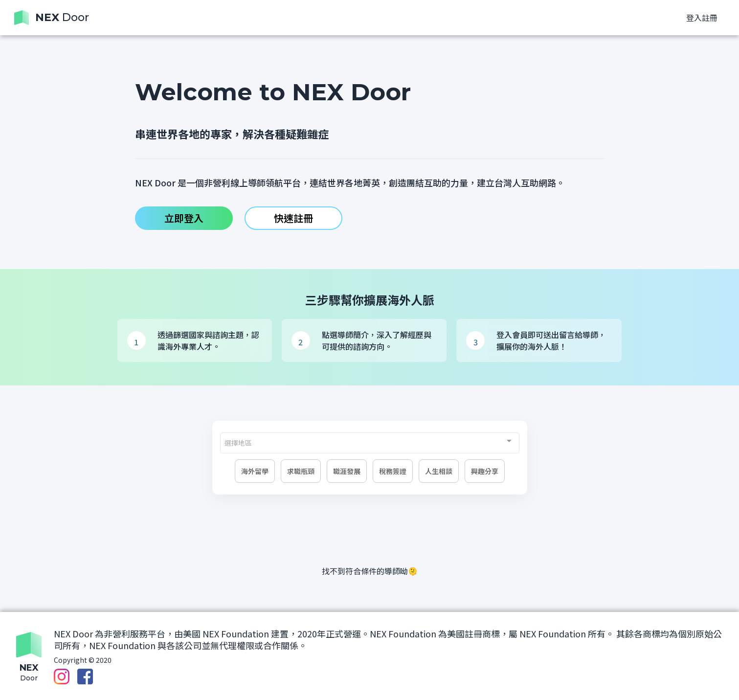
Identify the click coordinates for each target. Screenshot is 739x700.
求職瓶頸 (301, 471)
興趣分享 (485, 471)
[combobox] (370, 443)
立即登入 (184, 218)
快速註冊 (293, 218)
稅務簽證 (393, 471)
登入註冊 (702, 18)
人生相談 (439, 471)
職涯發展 (347, 471)
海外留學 (255, 471)
